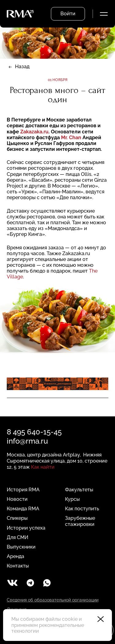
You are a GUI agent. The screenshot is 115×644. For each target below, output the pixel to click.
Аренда (15, 556)
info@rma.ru (27, 441)
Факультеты (79, 490)
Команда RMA (23, 509)
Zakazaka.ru (34, 132)
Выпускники (21, 547)
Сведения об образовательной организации (53, 600)
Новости (17, 499)
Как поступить (82, 509)
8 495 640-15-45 (34, 432)
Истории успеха (26, 528)
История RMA (23, 490)
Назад (22, 67)
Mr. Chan (72, 138)
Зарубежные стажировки (80, 521)
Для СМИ (17, 537)
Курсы (72, 499)
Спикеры (17, 518)
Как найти (43, 467)
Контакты (18, 566)
